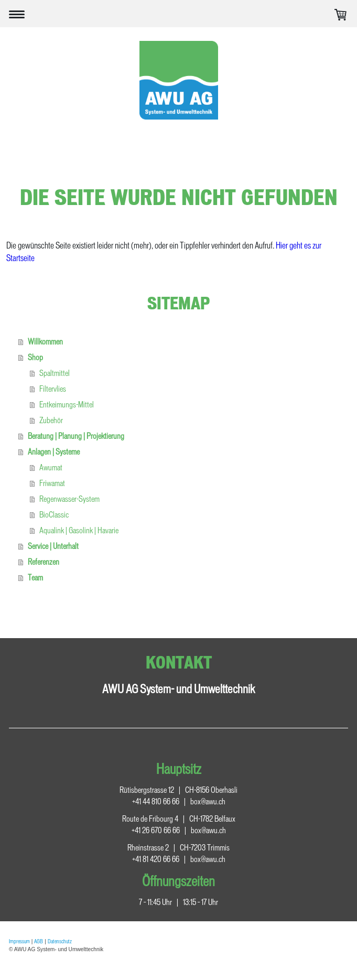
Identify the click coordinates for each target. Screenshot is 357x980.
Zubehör (51, 420)
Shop (35, 357)
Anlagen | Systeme (54, 452)
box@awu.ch (208, 801)
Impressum (19, 941)
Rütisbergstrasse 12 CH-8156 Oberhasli (178, 790)
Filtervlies (53, 389)
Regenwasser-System (69, 499)
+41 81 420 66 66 (156, 859)
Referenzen (44, 562)
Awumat (51, 467)
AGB (39, 941)
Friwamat (52, 483)
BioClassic (54, 515)
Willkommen (45, 342)
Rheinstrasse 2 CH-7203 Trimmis (178, 848)
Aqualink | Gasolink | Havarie (79, 530)
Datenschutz (60, 941)
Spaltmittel (55, 373)
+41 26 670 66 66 (156, 830)
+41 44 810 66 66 (156, 801)
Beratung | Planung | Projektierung (76, 436)
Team (35, 578)
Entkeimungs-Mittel (67, 405)
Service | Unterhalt (53, 546)
